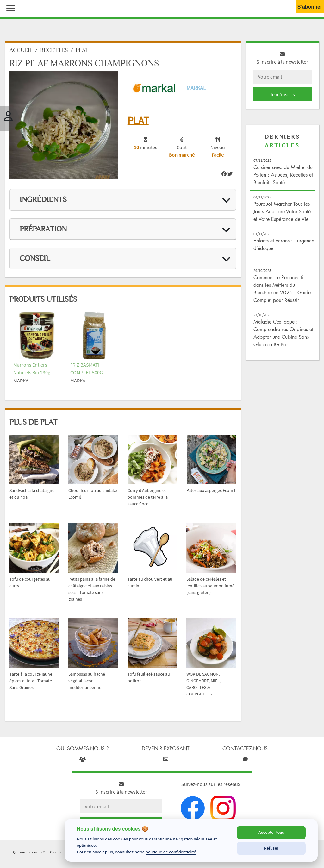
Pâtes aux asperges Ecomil (211, 490)
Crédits (56, 852)
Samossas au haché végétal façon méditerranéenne (87, 681)
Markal (196, 88)
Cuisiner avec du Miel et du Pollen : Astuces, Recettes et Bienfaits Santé (283, 175)
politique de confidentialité (171, 852)
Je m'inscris (282, 94)
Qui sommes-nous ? (29, 852)
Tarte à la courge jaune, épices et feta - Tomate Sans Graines (31, 681)
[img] (224, 174)
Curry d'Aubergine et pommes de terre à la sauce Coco (148, 497)
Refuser (271, 848)
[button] (9, 8)
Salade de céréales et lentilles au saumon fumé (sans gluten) (210, 586)
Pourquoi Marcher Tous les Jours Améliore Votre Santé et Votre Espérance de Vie (282, 211)
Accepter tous (271, 832)
